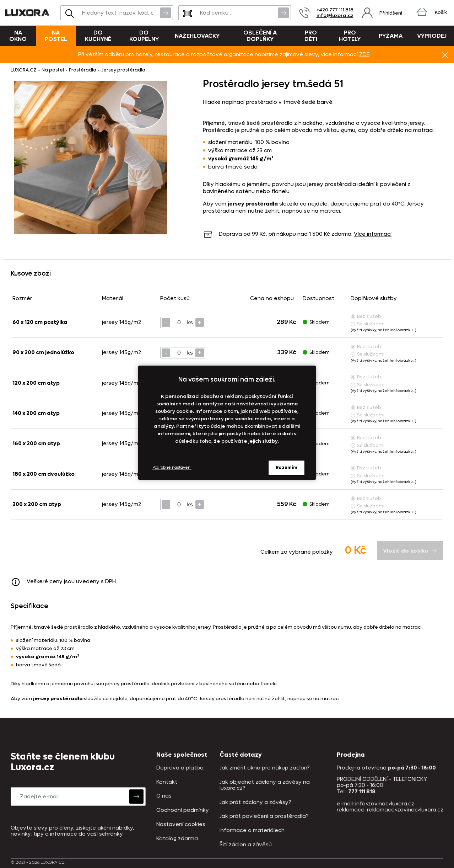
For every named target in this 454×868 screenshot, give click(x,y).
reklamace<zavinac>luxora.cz (405, 810)
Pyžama (391, 36)
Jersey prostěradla (123, 70)
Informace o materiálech (252, 830)
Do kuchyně (98, 36)
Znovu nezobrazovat (445, 55)
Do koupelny (144, 36)
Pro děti (311, 36)
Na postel (56, 36)
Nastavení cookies (181, 824)
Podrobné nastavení (172, 467)
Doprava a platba (180, 768)
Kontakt (167, 782)
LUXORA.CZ (24, 70)
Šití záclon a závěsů (246, 845)
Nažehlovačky (197, 36)
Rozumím (287, 467)
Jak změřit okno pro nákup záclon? (265, 768)
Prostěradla (83, 70)
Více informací (373, 234)
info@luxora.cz (335, 15)
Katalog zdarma (177, 839)
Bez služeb (366, 316)
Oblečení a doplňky (260, 36)
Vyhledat (166, 12)
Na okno (18, 36)
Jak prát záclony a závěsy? (255, 802)
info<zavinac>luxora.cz (385, 804)
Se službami (367, 324)
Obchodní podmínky (183, 810)
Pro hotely (350, 36)
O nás (164, 796)
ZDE (364, 54)
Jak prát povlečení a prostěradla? (264, 816)
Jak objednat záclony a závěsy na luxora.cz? (265, 785)
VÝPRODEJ (432, 36)
